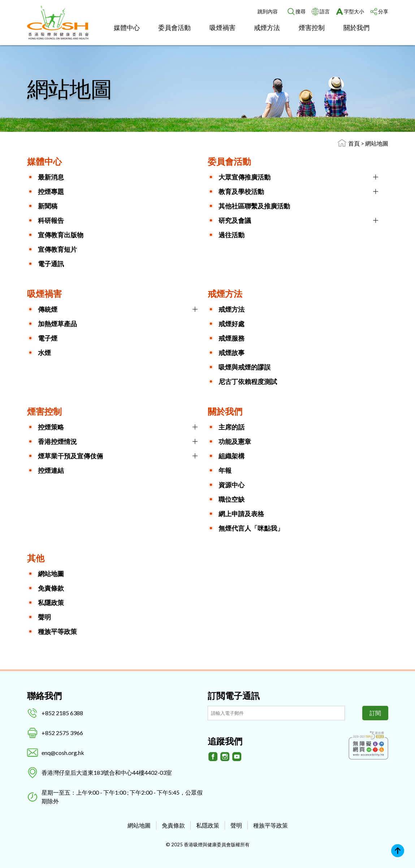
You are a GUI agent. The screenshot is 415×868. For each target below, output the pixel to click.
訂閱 (375, 713)
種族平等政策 (57, 631)
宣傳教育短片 (57, 249)
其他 (36, 558)
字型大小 (354, 11)
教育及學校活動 (241, 191)
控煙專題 (51, 191)
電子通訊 (51, 264)
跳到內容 (268, 11)
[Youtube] (237, 757)
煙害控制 (312, 27)
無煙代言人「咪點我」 (251, 528)
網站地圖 (377, 143)
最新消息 (51, 177)
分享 (383, 11)
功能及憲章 (235, 441)
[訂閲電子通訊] (276, 713)
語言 (325, 11)
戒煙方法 (267, 27)
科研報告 (51, 220)
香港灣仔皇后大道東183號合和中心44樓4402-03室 (107, 772)
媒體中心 (127, 27)
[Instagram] (225, 757)
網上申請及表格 (241, 514)
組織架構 (232, 456)
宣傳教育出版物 (61, 235)
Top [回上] (398, 851)
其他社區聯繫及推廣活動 (254, 206)
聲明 (44, 617)
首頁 (354, 143)
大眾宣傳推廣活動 (245, 177)
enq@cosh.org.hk (63, 753)
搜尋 (301, 11)
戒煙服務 (232, 338)
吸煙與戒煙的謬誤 (245, 367)
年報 (225, 470)
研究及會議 (235, 220)
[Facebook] (213, 757)
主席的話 (232, 427)
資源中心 (232, 485)
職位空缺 (232, 499)
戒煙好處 (232, 324)
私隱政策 (51, 603)
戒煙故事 (232, 353)
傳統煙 (48, 309)
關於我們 (356, 27)
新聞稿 (48, 206)
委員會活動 (174, 27)
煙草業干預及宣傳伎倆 (70, 456)
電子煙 (48, 338)
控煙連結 (51, 470)
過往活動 (232, 235)
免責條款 (51, 588)
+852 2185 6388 (62, 713)
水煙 (44, 353)
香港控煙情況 (57, 441)
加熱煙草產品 (57, 324)
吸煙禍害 (222, 27)
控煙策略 (51, 427)
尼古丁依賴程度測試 (248, 381)
